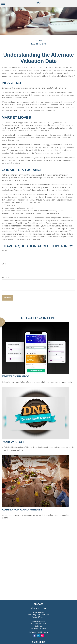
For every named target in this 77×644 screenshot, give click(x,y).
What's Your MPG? (16, 376)
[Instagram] (42, 636)
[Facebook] (34, 636)
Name (4, 250)
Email (4, 264)
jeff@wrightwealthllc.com (39, 632)
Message (5, 277)
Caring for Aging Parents (22, 510)
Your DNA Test (13, 442)
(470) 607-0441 (41, 608)
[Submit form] (8, 298)
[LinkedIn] (38, 636)
